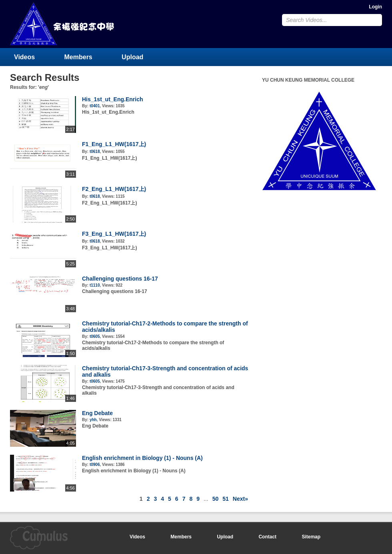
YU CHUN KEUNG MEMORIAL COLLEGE (63, 24)
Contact (267, 537)
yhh (93, 420)
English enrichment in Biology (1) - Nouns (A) (142, 458)
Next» (240, 499)
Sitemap (311, 537)
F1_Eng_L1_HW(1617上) (114, 144)
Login (375, 7)
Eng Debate (97, 413)
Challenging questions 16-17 (120, 279)
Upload (132, 57)
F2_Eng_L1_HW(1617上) (114, 189)
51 (226, 499)
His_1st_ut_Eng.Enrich (113, 99)
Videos (24, 57)
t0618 (95, 152)
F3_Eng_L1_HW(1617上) (114, 234)
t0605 (95, 336)
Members (78, 57)
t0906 (95, 465)
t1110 (95, 285)
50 (216, 499)
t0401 (95, 106)
